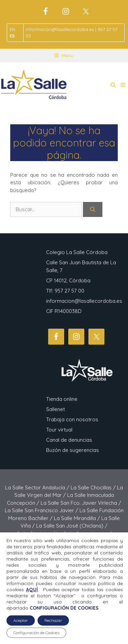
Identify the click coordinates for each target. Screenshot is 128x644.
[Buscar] (93, 210)
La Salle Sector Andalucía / (38, 488)
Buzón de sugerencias (73, 450)
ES (12, 36)
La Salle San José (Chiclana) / (72, 526)
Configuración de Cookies (36, 633)
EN (12, 29)
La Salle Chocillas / (94, 488)
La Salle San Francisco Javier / (42, 510)
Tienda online (62, 399)
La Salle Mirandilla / (78, 518)
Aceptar (21, 620)
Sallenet (55, 409)
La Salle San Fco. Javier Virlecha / (81, 503)
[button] (113, 85)
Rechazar (53, 620)
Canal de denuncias (69, 440)
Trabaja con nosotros (72, 419)
